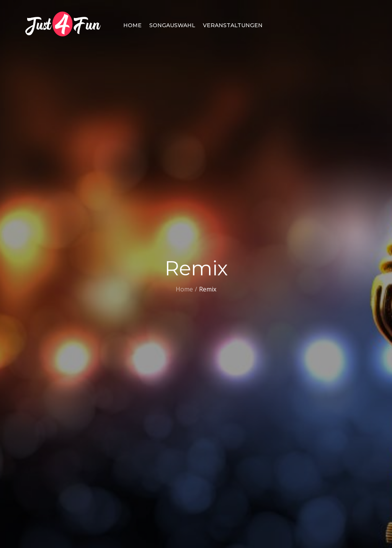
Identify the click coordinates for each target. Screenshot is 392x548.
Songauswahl (172, 25)
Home (132, 25)
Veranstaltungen (233, 25)
